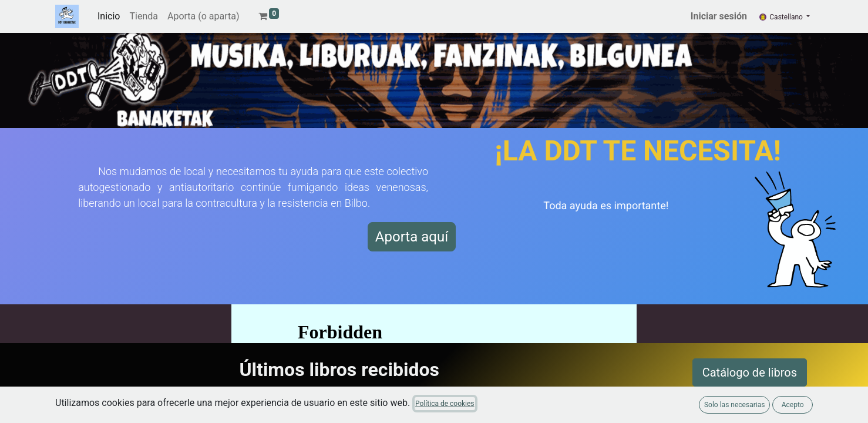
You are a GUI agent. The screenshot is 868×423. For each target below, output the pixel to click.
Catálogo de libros (750, 372)
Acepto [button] (793, 405)
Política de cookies (445, 404)
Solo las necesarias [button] (734, 405)
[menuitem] (109, 16)
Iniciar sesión (719, 16)
